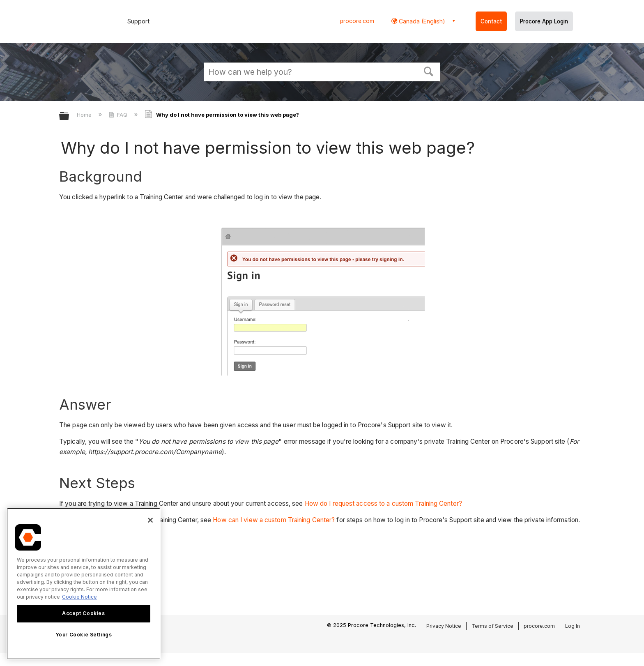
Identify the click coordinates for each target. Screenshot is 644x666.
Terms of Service (492, 626)
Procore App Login (544, 21)
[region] (84, 584)
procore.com (357, 21)
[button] (429, 71)
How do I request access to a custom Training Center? (383, 504)
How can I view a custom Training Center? (274, 520)
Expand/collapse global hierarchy (69, 116)
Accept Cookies (83, 613)
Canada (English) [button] (421, 21)
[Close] (150, 520)
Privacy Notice (444, 626)
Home (85, 115)
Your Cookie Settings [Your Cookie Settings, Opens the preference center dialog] (84, 635)
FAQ (119, 115)
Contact (491, 21)
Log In (573, 626)
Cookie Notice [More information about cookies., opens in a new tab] (79, 597)
